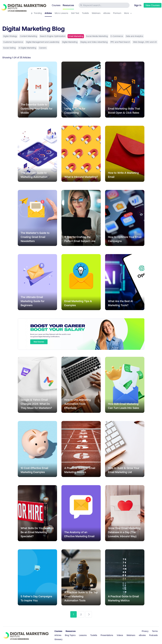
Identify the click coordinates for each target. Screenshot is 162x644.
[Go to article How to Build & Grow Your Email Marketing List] (125, 449)
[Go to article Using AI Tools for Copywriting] (81, 90)
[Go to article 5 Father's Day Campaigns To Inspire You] (37, 577)
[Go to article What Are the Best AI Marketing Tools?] (125, 282)
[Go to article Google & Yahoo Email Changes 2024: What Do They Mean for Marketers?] (37, 385)
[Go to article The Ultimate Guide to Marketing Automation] (37, 154)
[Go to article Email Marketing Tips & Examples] (81, 282)
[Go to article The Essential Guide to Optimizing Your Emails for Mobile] (37, 90)
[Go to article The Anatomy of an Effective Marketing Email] (81, 513)
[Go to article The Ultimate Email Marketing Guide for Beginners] (37, 282)
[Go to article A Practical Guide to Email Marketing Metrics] (81, 449)
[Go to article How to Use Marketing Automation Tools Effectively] (81, 385)
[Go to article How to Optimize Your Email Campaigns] (125, 218)
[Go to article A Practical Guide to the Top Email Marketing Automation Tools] (81, 577)
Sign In (138, 5)
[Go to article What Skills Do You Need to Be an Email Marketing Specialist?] (37, 513)
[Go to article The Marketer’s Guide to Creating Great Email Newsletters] (37, 218)
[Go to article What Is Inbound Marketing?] (81, 154)
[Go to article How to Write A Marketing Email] (125, 154)
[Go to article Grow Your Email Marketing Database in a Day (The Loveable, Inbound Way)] (125, 513)
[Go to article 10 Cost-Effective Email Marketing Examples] (37, 449)
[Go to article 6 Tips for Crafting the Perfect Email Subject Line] (81, 218)
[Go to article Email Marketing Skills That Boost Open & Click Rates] (125, 90)
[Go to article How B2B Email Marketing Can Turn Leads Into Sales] (125, 385)
